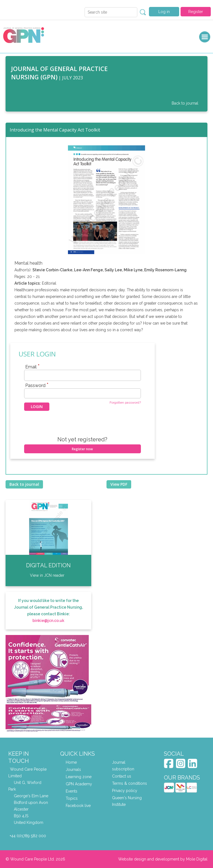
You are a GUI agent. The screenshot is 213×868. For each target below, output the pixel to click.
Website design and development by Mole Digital (163, 859)
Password (37, 385)
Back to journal (185, 103)
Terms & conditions (130, 783)
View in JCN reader (47, 575)
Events (72, 791)
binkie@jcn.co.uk (48, 621)
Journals (73, 770)
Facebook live (78, 806)
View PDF (119, 484)
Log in (164, 12)
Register (196, 12)
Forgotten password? (125, 403)
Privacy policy (125, 791)
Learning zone (79, 777)
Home (71, 762)
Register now (82, 449)
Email (32, 367)
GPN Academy (79, 784)
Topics (72, 798)
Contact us (122, 776)
